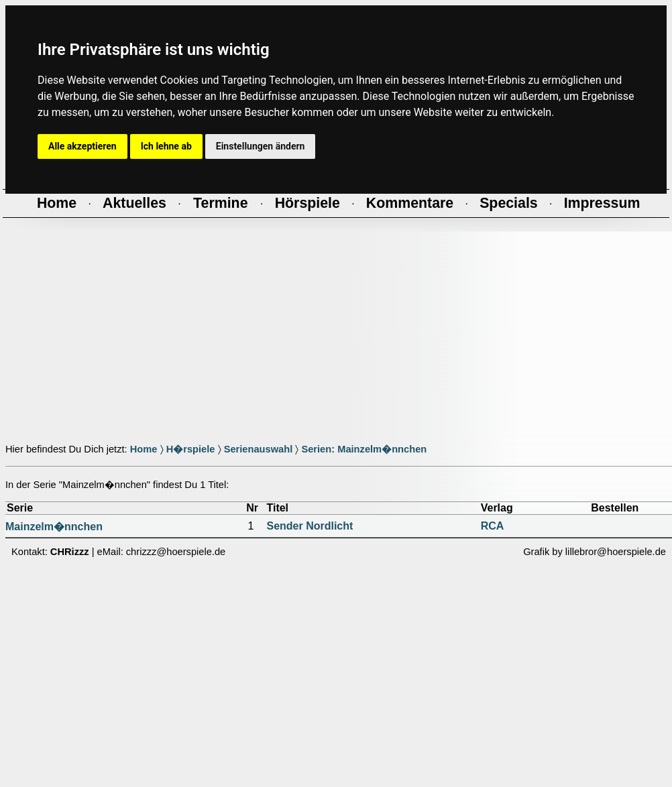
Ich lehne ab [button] (166, 146)
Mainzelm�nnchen (54, 527)
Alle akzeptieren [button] (82, 146)
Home (144, 449)
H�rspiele (191, 449)
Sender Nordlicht (310, 526)
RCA (493, 526)
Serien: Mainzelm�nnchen (364, 449)
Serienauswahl (259, 449)
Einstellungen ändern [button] (261, 146)
